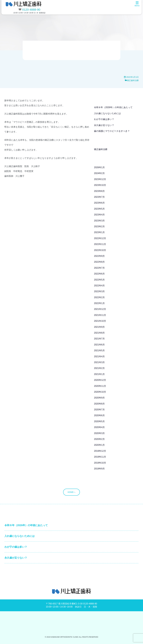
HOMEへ (71, 492)
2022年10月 (100, 250)
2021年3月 (99, 362)
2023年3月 (99, 221)
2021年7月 (99, 339)
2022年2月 (99, 297)
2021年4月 (99, 356)
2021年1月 (99, 374)
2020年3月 (99, 433)
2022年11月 (100, 244)
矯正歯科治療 (133, 80)
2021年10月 (100, 321)
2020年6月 (99, 415)
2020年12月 (100, 380)
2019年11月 (100, 457)
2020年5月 (99, 421)
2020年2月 (99, 439)
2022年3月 (99, 291)
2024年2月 (99, 173)
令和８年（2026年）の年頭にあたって (113, 107)
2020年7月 (99, 410)
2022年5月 (99, 280)
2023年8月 (99, 191)
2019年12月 (100, 451)
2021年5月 (99, 350)
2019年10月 (100, 463)
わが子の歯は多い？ (104, 119)
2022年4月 (99, 286)
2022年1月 (99, 303)
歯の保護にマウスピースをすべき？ (112, 131)
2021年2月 (99, 368)
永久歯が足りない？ (104, 125)
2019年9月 (99, 469)
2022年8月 (99, 262)
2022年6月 (99, 274)
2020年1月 (99, 445)
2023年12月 (100, 179)
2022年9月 (99, 256)
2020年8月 (99, 404)
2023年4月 (99, 215)
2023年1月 (99, 232)
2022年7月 (99, 268)
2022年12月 (100, 238)
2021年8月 (99, 333)
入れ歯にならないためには (107, 113)
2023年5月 (99, 209)
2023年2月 (99, 226)
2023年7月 (99, 197)
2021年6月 (99, 345)
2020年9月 (99, 398)
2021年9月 (99, 327)
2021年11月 (100, 315)
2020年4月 (99, 427)
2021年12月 (100, 309)
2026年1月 (99, 167)
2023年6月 (99, 203)
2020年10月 (100, 392)
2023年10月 (100, 185)
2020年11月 (100, 386)
